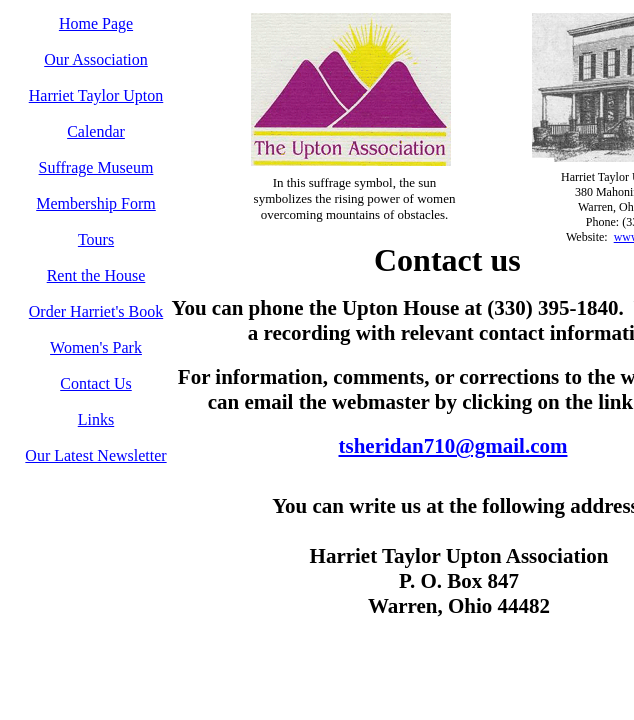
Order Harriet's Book (96, 311)
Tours (96, 239)
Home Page (96, 23)
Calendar (96, 131)
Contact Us (96, 383)
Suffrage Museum (96, 167)
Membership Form (96, 203)
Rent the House (96, 275)
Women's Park (96, 347)
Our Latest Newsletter (95, 455)
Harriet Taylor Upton (96, 95)
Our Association (96, 59)
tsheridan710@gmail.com (453, 446)
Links (96, 419)
